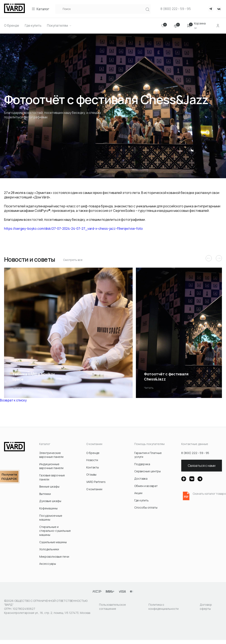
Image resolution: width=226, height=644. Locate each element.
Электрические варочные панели (51, 455)
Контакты (93, 467)
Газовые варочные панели (52, 477)
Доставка (141, 479)
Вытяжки (45, 494)
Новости (92, 460)
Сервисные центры (147, 471)
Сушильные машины (53, 542)
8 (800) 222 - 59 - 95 (176, 9)
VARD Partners (96, 482)
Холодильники (49, 549)
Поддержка (142, 464)
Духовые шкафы (50, 501)
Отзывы (91, 474)
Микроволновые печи (54, 557)
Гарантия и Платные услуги (148, 455)
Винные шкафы (49, 486)
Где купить (141, 500)
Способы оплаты (146, 507)
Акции (138, 493)
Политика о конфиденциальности (164, 607)
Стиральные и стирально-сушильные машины (55, 531)
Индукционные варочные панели (51, 466)
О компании (94, 489)
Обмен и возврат (146, 486)
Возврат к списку (13, 400)
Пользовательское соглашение (112, 607)
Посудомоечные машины (51, 518)
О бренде (93, 453)
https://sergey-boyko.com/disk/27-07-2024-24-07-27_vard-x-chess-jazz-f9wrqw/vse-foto (73, 229)
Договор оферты (206, 607)
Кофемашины (48, 508)
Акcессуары (48, 564)
